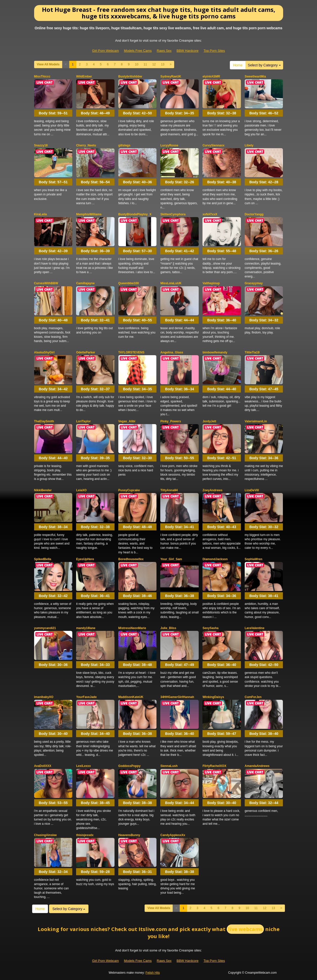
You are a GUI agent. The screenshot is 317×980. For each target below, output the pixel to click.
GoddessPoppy (129, 766)
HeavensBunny (129, 835)
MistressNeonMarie (132, 628)
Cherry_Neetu (86, 145)
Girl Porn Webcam (105, 51)
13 (163, 64)
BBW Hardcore (188, 51)
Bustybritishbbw (130, 76)
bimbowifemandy (215, 352)
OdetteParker (86, 352)
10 (137, 64)
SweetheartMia (255, 76)
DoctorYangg (254, 214)
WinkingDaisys (213, 697)
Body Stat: (53, 113)
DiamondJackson (215, 559)
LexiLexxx (83, 766)
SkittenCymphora (173, 214)
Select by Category (264, 65)
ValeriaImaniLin (256, 421)
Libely (249, 145)
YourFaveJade (86, 697)
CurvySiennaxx (213, 145)
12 (154, 64)
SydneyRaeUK (171, 76)
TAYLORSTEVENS (131, 352)
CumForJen (253, 697)
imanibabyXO (44, 697)
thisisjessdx (85, 835)
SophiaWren (254, 559)
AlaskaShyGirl (44, 352)
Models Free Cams (138, 51)
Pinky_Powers (171, 421)
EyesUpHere (85, 559)
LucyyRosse (169, 145)
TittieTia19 (252, 352)
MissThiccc (42, 76)
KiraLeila (41, 214)
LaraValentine (255, 628)
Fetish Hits (153, 973)
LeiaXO (81, 490)
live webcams (245, 929)
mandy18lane (86, 628)
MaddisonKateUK (131, 697)
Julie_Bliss (168, 628)
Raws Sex (164, 51)
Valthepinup (211, 283)
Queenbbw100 (129, 283)
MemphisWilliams (89, 214)
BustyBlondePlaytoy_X (135, 214)
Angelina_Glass (172, 352)
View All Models (48, 64)
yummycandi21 (45, 628)
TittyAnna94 (169, 490)
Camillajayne (85, 283)
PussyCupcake (129, 490)
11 (145, 64)
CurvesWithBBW (46, 283)
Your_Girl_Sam (171, 559)
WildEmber (84, 76)
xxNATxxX (210, 214)
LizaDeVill (252, 490)
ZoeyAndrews (212, 490)
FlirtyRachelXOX (214, 766)
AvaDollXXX (43, 766)
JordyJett (209, 421)
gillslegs (124, 145)
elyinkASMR (211, 76)
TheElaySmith (44, 421)
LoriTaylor (83, 421)
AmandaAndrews (257, 766)
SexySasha (210, 628)
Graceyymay (254, 283)
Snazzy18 (41, 145)
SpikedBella (43, 559)
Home (238, 65)
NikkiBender (43, 490)
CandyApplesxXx (173, 835)
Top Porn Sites (214, 51)
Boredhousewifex (131, 559)
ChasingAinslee (46, 835)
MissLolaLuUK (171, 283)
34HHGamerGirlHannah (177, 697)
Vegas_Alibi (127, 421)
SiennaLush (169, 766)
